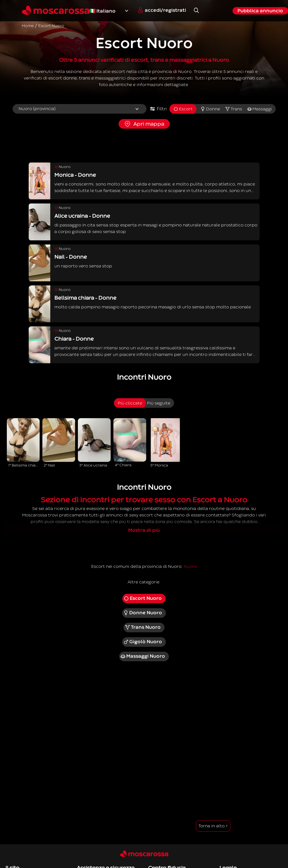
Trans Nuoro (143, 627)
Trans (233, 109)
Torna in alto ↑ (213, 826)
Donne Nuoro (143, 613)
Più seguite (159, 403)
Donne (210, 109)
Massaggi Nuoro (143, 656)
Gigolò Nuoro (143, 642)
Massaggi (259, 109)
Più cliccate (130, 403)
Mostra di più (144, 530)
